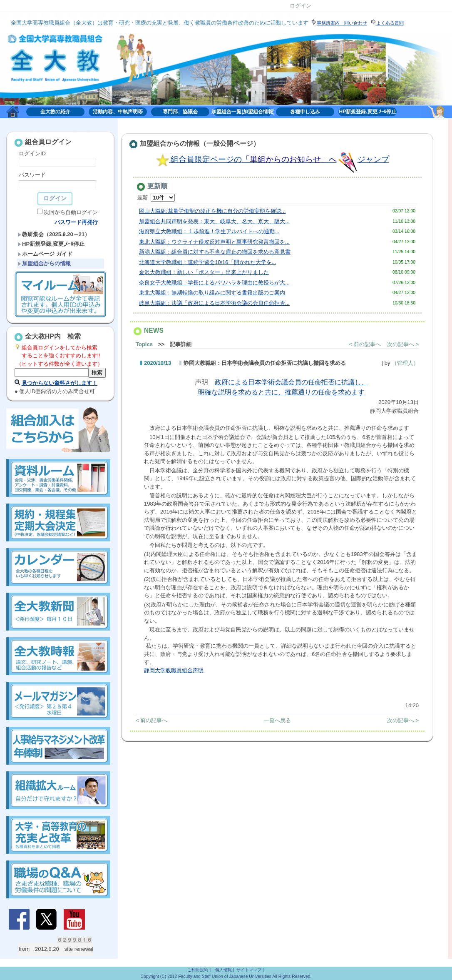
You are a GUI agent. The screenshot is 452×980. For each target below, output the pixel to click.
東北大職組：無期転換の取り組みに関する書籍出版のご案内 (212, 293)
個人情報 (224, 970)
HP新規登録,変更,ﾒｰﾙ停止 (368, 112)
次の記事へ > (403, 344)
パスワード (32, 175)
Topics (144, 344)
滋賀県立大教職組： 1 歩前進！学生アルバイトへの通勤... (209, 231)
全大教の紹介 (55, 112)
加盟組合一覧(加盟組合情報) (243, 112)
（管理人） (405, 363)
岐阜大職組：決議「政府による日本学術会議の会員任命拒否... (214, 303)
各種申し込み (305, 112)
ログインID (32, 153)
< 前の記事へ (365, 344)
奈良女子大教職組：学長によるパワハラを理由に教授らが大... (214, 283)
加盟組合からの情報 (44, 263)
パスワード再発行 (76, 222)
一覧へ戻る (277, 720)
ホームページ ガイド (45, 254)
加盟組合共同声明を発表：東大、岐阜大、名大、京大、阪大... (214, 221)
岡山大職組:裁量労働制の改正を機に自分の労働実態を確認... (212, 211)
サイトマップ (249, 970)
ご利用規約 (198, 970)
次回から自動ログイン (71, 212)
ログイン (301, 6)
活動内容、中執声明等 (118, 112)
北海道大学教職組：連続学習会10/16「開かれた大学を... (207, 262)
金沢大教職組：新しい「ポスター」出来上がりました (204, 272)
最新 (156, 198)
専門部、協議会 (180, 112)
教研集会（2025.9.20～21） (54, 234)
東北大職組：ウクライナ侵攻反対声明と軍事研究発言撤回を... (214, 242)
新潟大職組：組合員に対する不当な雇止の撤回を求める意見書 (215, 252)
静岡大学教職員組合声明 (174, 670)
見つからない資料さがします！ (60, 383)
